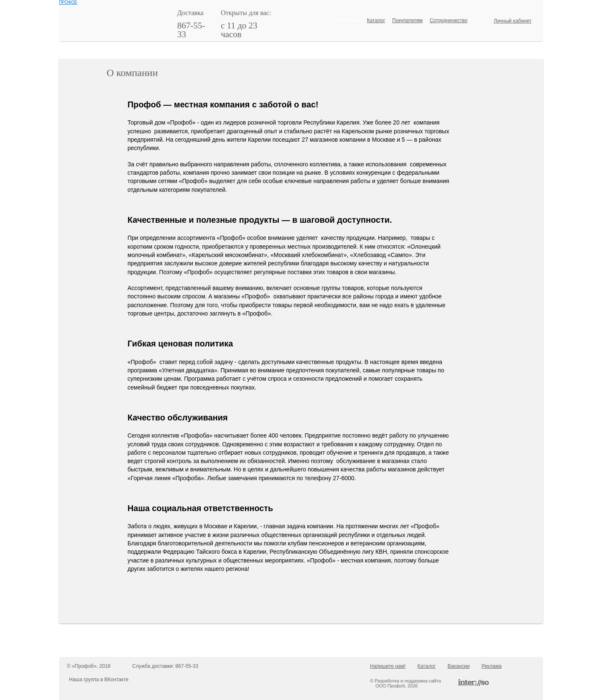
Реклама (492, 666)
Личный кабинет (513, 21)
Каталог (376, 20)
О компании (346, 20)
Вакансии (458, 666)
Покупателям (407, 20)
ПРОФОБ (68, 2)
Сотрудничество (449, 20)
